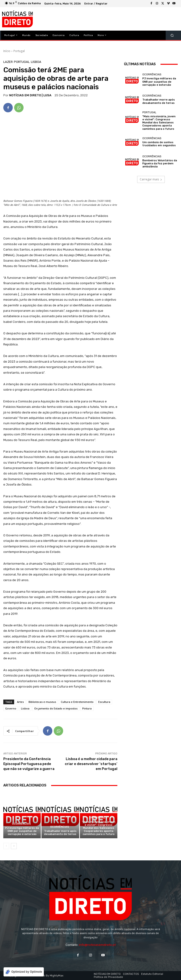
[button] (172, 35)
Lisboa (36, 62)
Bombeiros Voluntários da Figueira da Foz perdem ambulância (160, 164)
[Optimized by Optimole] (24, 972)
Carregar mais (151, 179)
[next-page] (14, 846)
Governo (11, 708)
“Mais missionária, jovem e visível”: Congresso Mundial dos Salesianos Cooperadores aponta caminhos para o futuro (99, 828)
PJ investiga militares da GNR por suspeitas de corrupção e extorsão (22, 831)
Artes (20, 702)
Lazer (8, 62)
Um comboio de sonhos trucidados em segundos (159, 144)
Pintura (87, 708)
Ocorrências (21, 824)
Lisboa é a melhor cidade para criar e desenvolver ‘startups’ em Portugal (91, 764)
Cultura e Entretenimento (77, 702)
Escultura (104, 702)
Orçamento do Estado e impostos (56, 708)
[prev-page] (6, 846)
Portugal (19, 51)
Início (7, 51)
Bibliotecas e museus (42, 702)
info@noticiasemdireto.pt (97, 945)
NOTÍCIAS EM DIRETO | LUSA (30, 95)
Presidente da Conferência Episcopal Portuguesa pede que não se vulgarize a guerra (29, 764)
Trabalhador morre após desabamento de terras (60, 833)
